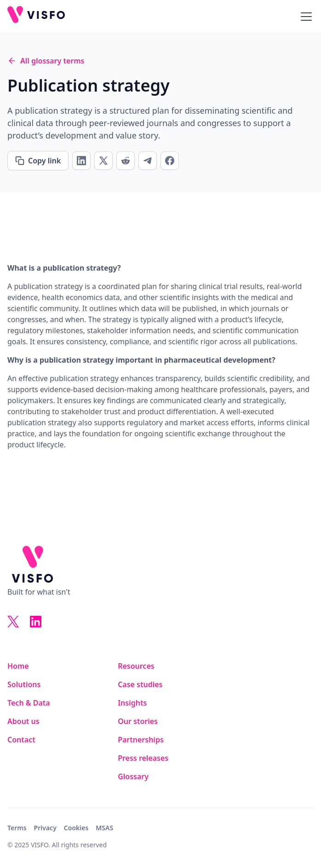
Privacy (45, 828)
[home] (36, 16)
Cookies (76, 828)
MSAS (104, 828)
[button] (304, 17)
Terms (17, 828)
